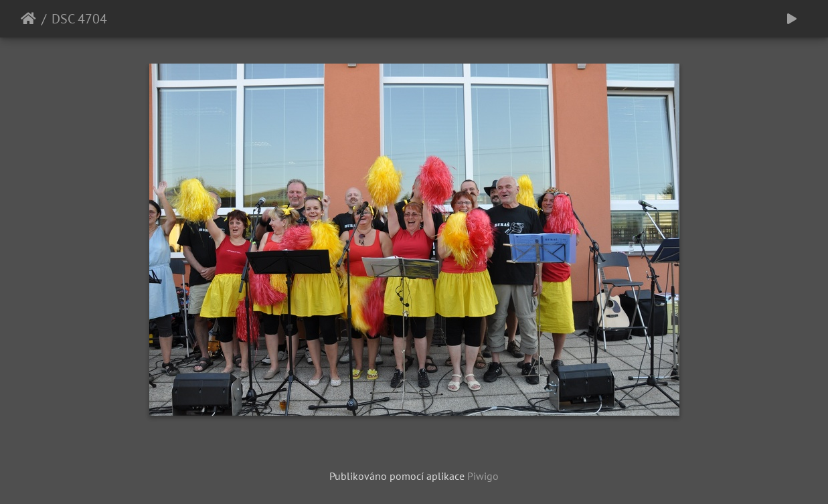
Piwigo (483, 476)
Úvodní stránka (28, 19)
